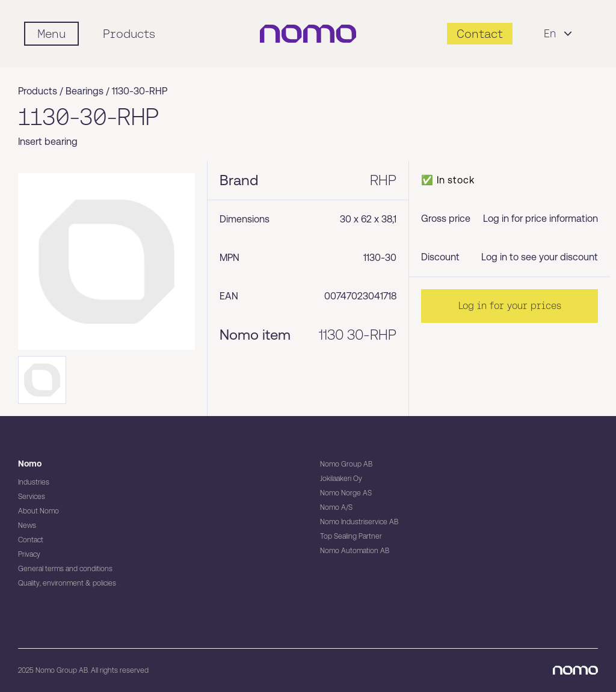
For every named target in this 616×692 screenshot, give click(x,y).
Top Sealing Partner (351, 536)
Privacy (29, 554)
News (27, 525)
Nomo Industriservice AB (359, 522)
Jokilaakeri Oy (341, 479)
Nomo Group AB (346, 464)
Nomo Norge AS (346, 493)
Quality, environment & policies (67, 583)
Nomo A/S (336, 507)
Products (129, 34)
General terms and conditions (65, 569)
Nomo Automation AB (355, 551)
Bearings (85, 91)
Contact (31, 540)
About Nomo (38, 511)
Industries (34, 482)
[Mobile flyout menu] (51, 34)
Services (32, 497)
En (559, 34)
